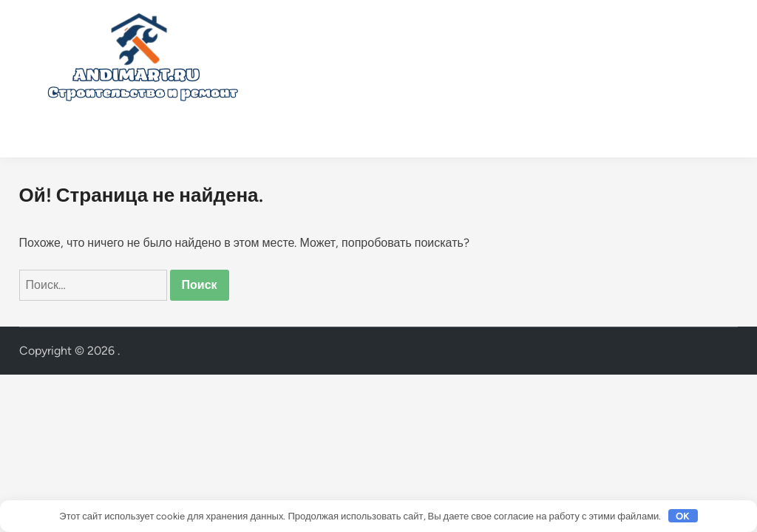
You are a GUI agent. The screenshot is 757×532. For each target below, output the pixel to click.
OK (683, 516)
